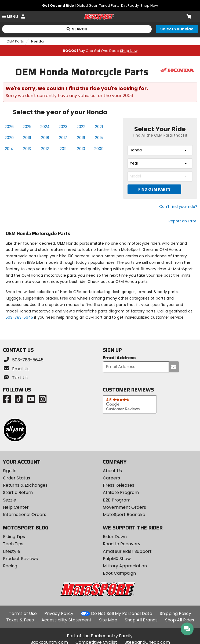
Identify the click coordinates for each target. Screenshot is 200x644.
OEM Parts (15, 41)
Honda (37, 41)
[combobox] (160, 150)
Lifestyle (12, 551)
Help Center (16, 507)
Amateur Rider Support (127, 551)
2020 (9, 138)
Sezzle (10, 500)
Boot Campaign (119, 573)
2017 (63, 138)
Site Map (108, 620)
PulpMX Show (117, 559)
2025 (27, 127)
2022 (81, 127)
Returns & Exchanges (25, 485)
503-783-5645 (19, 317)
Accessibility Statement (66, 620)
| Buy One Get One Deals (100, 51)
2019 (27, 138)
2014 (9, 149)
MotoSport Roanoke (124, 515)
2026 (9, 127)
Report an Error (182, 221)
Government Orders (124, 507)
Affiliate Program (121, 492)
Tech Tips (13, 544)
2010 (81, 149)
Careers (111, 478)
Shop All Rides (180, 620)
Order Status (17, 478)
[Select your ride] (177, 29)
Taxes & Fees (20, 620)
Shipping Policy (175, 613)
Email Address (119, 358)
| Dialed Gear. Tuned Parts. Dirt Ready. (100, 6)
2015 (99, 138)
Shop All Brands (141, 620)
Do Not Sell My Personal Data (122, 614)
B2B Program (117, 500)
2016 (81, 138)
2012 (45, 149)
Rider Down (115, 537)
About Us (112, 471)
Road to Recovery (122, 544)
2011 (63, 149)
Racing (10, 566)
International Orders (25, 515)
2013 (27, 149)
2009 (99, 149)
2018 (45, 138)
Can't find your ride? (178, 207)
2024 (45, 127)
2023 (63, 127)
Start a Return (18, 492)
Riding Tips (14, 537)
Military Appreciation (125, 566)
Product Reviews (20, 559)
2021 (99, 127)
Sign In (10, 471)
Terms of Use (23, 613)
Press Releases (119, 485)
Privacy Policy (59, 613)
